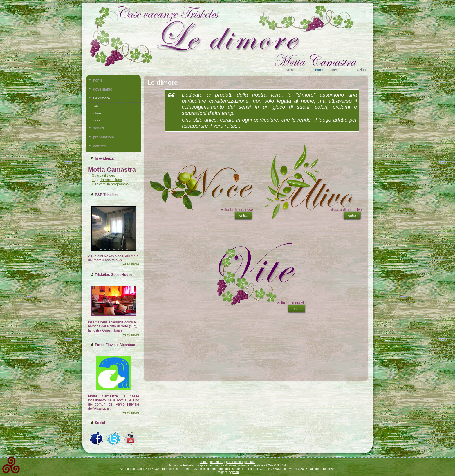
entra (243, 216)
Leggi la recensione (107, 180)
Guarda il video (103, 175)
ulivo (97, 113)
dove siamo (291, 70)
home (271, 70)
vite (96, 106)
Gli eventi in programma (110, 184)
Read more (130, 264)
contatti (99, 146)
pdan (236, 472)
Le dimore (315, 70)
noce (97, 120)
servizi (335, 70)
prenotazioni (357, 70)
